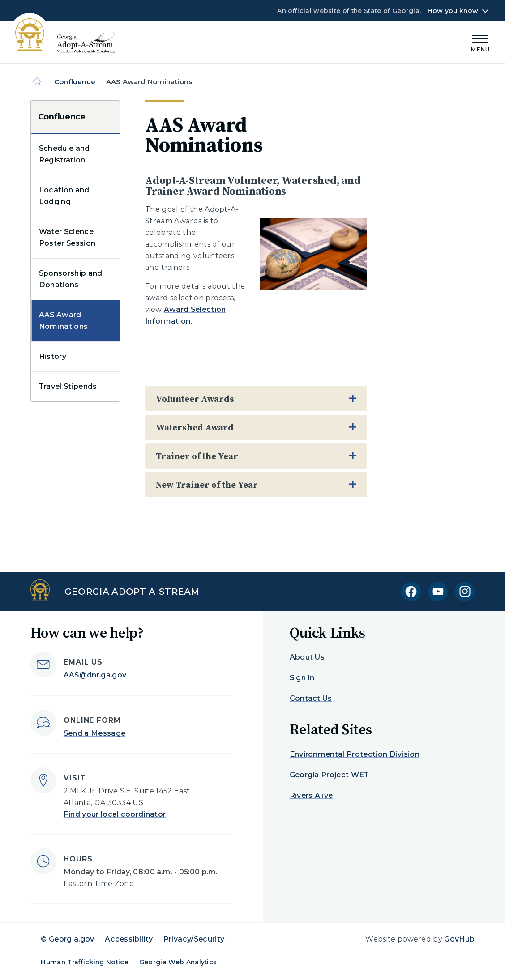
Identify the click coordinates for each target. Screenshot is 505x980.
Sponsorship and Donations (71, 279)
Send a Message (94, 733)
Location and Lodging (64, 196)
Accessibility (129, 939)
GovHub (459, 939)
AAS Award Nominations (64, 321)
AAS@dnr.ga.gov (95, 675)
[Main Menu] (480, 42)
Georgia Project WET (330, 775)
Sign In (302, 678)
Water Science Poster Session (67, 237)
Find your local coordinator (115, 814)
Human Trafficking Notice (85, 962)
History (53, 356)
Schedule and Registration (64, 154)
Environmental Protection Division (355, 754)
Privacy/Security (194, 939)
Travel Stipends (68, 386)
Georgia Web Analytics (178, 962)
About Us (307, 657)
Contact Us (311, 698)
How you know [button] (453, 11)
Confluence (75, 82)
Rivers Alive (311, 795)
